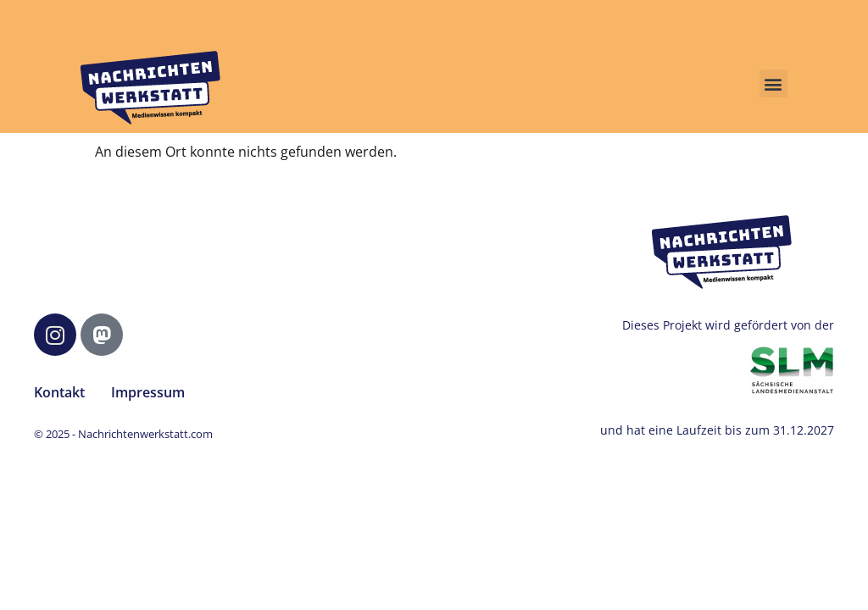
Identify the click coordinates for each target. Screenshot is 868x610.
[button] (773, 83)
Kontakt (59, 392)
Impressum (148, 392)
